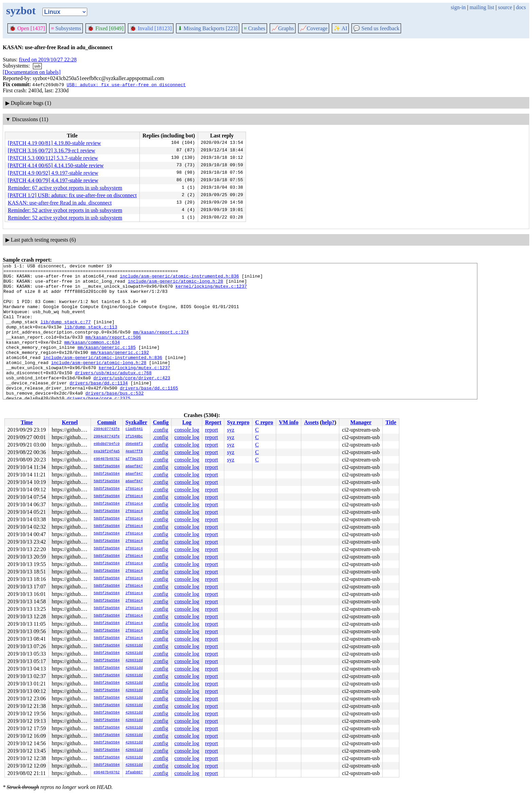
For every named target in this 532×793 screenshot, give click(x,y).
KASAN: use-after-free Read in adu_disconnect (60, 203)
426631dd (134, 646)
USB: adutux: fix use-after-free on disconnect (126, 84)
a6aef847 (134, 467)
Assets (311, 422)
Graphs (283, 28)
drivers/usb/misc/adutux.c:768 (113, 395)
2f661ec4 (134, 489)
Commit (107, 422)
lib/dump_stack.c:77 (65, 334)
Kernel (70, 422)
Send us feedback (376, 28)
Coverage (314, 28)
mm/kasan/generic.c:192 (120, 371)
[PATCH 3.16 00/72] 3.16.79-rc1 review (52, 150)
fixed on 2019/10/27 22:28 (48, 60)
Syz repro (238, 422)
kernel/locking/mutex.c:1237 (211, 291)
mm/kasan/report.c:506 (113, 352)
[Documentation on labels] (32, 72)
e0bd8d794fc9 (107, 444)
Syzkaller (136, 422)
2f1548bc (134, 437)
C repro (264, 422)
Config (161, 422)
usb (37, 66)
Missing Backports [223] (208, 28)
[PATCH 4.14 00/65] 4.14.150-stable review (56, 165)
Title (391, 422)
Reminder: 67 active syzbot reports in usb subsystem (65, 188)
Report (213, 422)
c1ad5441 (134, 429)
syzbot (21, 11)
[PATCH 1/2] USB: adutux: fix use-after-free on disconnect (72, 195)
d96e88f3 (134, 444)
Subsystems (66, 28)
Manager (361, 422)
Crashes (254, 28)
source (505, 7)
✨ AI (340, 28)
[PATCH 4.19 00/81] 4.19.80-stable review (54, 143)
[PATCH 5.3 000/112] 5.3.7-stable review (53, 158)
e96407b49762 (107, 459)
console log (187, 430)
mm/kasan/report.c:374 (161, 346)
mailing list (482, 7)
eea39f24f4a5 (107, 452)
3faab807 (134, 773)
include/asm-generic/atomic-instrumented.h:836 (179, 279)
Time (27, 422)
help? (328, 422)
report (211, 430)
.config (161, 430)
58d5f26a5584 (107, 467)
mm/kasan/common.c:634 (92, 358)
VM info (289, 422)
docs (521, 7)
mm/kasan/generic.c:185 (107, 364)
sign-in (458, 7)
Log (187, 422)
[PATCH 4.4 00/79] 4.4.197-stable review (53, 180)
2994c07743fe (107, 429)
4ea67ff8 (134, 452)
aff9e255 (134, 459)
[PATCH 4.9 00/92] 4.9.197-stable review (53, 173)
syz (231, 430)
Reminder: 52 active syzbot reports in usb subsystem (65, 210)
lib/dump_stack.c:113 (91, 340)
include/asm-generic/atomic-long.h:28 (176, 285)
